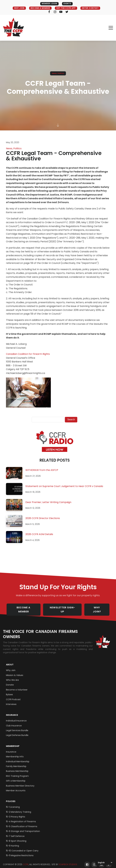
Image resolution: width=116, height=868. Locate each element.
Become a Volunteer (17, 687)
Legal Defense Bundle (17, 732)
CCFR (26, 861)
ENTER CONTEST (92, 8)
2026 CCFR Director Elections (43, 518)
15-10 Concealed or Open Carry (22, 848)
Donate (10, 682)
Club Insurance (14, 722)
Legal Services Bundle (17, 727)
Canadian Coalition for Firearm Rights (28, 354)
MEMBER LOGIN (49, 4)
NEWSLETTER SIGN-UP (63, 608)
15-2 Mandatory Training (19, 809)
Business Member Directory (20, 783)
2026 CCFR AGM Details (39, 534)
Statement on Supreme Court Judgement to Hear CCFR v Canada (64, 486)
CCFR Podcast (13, 696)
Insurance (12, 712)
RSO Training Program (17, 773)
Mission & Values (15, 672)
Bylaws (9, 691)
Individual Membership (18, 758)
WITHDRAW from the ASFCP (42, 470)
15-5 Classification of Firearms (22, 823)
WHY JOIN (17, 8)
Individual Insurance (16, 718)
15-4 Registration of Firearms (21, 818)
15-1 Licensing (13, 804)
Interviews (11, 701)
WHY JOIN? (99, 608)
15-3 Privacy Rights (16, 814)
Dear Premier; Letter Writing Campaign (48, 502)
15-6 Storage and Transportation (23, 828)
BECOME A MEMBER (39, 8)
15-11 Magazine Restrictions (20, 852)
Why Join (11, 667)
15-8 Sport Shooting (16, 838)
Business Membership (17, 768)
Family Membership (16, 763)
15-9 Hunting (12, 843)
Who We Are (12, 677)
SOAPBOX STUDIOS (68, 861)
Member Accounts (16, 787)
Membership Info (15, 753)
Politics (61, 73)
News (54, 73)
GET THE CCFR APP (66, 8)
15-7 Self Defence (15, 833)
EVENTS (68, 4)
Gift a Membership (16, 778)
